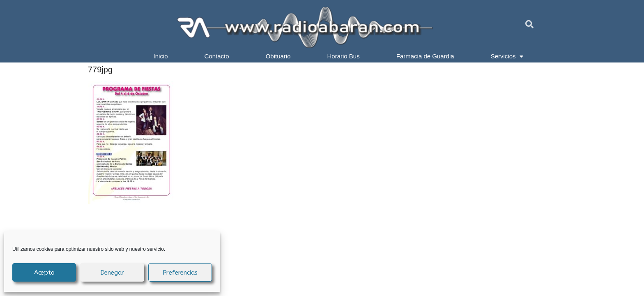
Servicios (507, 56)
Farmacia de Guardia (425, 56)
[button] (529, 24)
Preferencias (180, 273)
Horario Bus (344, 56)
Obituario (278, 56)
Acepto (44, 273)
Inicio (161, 56)
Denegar (112, 273)
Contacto (217, 56)
